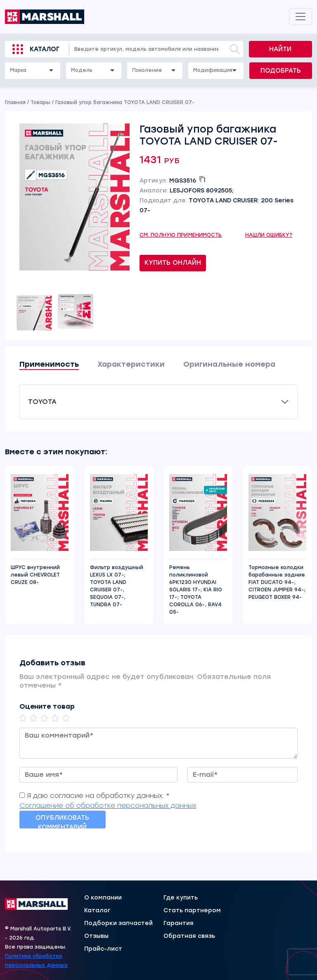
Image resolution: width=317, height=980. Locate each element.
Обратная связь (189, 936)
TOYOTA (42, 402)
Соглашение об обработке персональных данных (108, 806)
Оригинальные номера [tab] (229, 364)
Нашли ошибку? (269, 235)
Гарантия (179, 923)
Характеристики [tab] (131, 364)
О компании (103, 898)
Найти (280, 49)
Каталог (45, 49)
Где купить (181, 898)
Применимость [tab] (49, 364)
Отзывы (96, 936)
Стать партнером (192, 911)
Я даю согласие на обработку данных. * (98, 796)
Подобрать (281, 71)
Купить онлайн (173, 263)
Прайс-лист (103, 949)
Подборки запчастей (118, 923)
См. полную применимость (181, 235)
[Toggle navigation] (300, 17)
